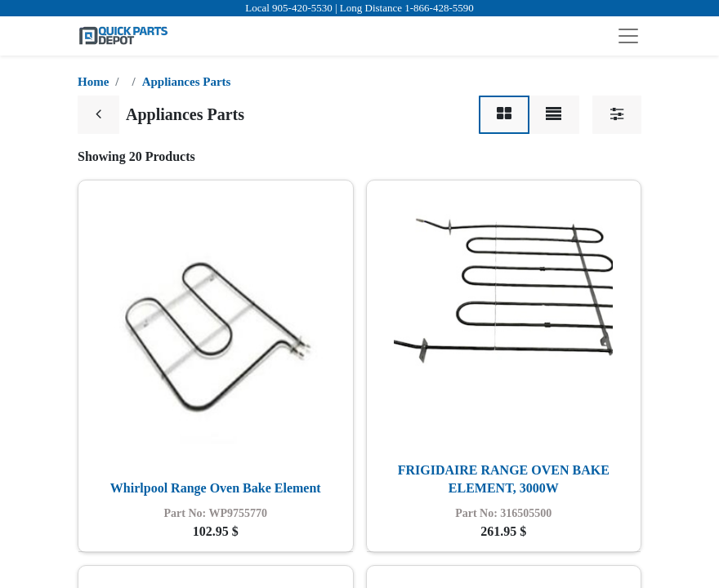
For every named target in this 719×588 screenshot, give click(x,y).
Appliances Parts (187, 82)
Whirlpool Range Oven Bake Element (216, 488)
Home (93, 82)
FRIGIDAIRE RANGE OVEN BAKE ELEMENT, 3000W (504, 479)
